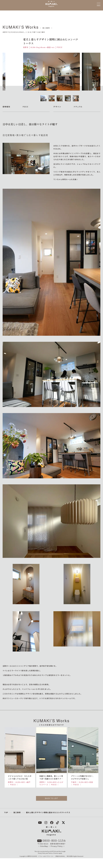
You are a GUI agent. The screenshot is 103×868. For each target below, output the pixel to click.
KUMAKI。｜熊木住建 (66, 866)
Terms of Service (53, 863)
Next (81, 72)
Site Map (44, 856)
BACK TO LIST (51, 798)
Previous (22, 72)
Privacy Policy (57, 856)
